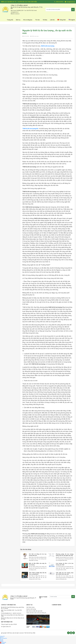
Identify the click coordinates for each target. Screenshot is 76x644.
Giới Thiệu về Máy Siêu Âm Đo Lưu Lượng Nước (38, 573)
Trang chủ (10, 20)
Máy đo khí (4, 618)
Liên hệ (52, 20)
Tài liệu (45, 20)
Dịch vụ (18, 20)
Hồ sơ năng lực (28, 20)
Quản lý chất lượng (31, 609)
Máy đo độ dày (14, 615)
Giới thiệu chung (30, 607)
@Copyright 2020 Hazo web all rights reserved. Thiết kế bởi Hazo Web (18, 633)
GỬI (73, 597)
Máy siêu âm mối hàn (12, 618)
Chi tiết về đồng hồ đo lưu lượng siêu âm (38, 555)
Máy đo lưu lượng (5, 615)
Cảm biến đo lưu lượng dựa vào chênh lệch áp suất (65, 573)
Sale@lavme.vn (70, 2)
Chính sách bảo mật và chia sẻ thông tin (36, 613)
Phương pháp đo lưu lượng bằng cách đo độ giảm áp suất (65, 555)
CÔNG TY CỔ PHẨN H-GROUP (19, 5)
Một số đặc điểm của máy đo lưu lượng (38, 564)
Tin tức (37, 20)
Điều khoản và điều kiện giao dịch (34, 611)
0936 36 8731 (59, 2)
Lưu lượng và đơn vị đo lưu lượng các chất (65, 564)
